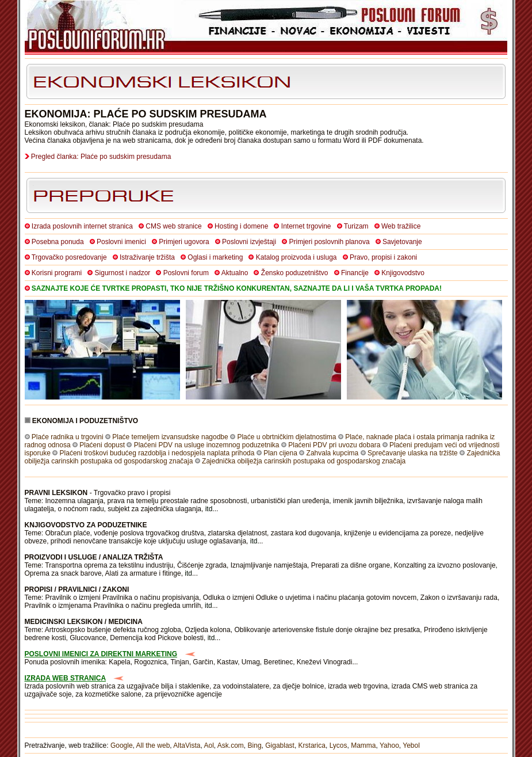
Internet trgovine (306, 226)
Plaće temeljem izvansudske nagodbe (170, 437)
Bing (255, 745)
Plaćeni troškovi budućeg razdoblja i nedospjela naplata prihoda (157, 453)
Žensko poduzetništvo (295, 273)
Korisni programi (57, 273)
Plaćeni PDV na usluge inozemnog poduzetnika (207, 445)
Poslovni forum (186, 273)
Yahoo (389, 745)
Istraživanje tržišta (147, 257)
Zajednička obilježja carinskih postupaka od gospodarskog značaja (304, 461)
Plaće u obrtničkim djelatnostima (286, 437)
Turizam (356, 226)
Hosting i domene (241, 226)
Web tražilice (401, 226)
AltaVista (187, 745)
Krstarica (312, 745)
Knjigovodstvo (403, 273)
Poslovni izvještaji (249, 242)
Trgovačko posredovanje (69, 257)
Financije (355, 273)
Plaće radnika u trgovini (68, 437)
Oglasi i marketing (215, 257)
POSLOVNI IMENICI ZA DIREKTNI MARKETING (101, 654)
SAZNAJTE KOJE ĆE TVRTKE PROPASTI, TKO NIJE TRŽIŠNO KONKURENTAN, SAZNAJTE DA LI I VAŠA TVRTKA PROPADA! (237, 288)
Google (122, 745)
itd (209, 509)
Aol (208, 745)
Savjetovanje (402, 242)
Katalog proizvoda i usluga (296, 257)
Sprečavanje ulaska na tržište (413, 453)
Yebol (411, 745)
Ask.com (231, 745)
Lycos (338, 745)
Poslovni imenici (121, 242)
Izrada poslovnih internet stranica (82, 226)
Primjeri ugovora (184, 242)
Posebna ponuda (58, 242)
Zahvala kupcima (333, 453)
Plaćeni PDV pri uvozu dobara (334, 445)
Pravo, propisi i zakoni (383, 257)
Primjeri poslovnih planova (330, 242)
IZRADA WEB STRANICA (66, 678)
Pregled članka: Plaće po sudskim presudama (101, 157)
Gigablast (280, 745)
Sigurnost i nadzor (123, 273)
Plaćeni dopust (102, 445)
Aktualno (235, 273)
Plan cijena (280, 453)
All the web (153, 745)
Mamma (363, 745)
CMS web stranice (173, 226)
